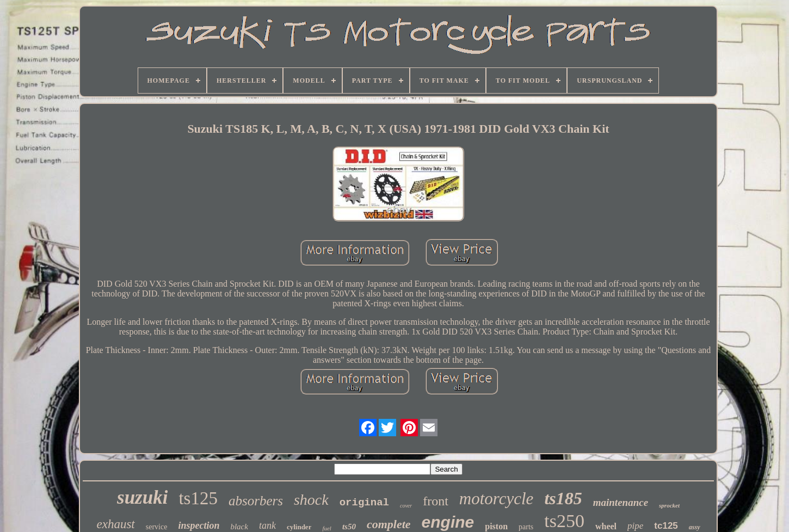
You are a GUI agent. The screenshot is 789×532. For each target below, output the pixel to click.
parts (526, 527)
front (436, 501)
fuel (327, 528)
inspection (199, 525)
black (239, 527)
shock (311, 500)
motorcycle (497, 499)
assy (695, 527)
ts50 (349, 527)
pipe (635, 526)
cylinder (299, 527)
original (364, 503)
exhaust (115, 524)
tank (267, 525)
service (157, 527)
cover (406, 506)
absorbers (256, 501)
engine (448, 522)
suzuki (142, 497)
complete (389, 524)
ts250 (564, 521)
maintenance (621, 502)
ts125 (198, 498)
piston (496, 526)
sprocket (669, 505)
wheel (606, 526)
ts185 (563, 498)
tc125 (666, 526)
